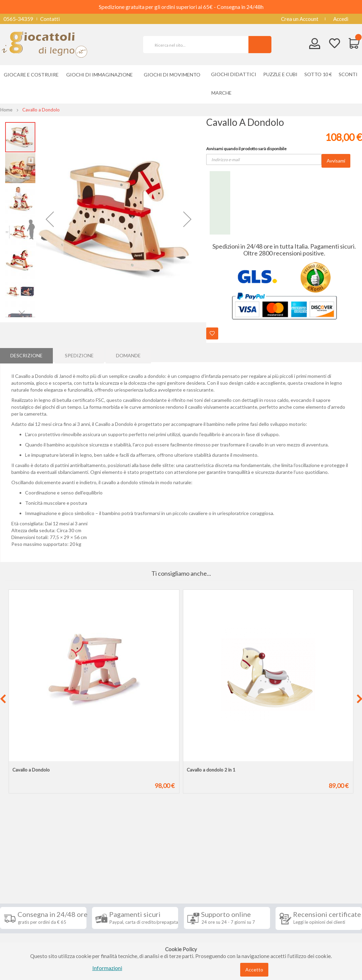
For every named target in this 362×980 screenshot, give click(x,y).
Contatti (50, 19)
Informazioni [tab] (25, 871)
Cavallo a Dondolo (31, 770)
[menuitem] (223, 93)
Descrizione (26, 355)
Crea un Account (300, 19)
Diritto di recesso (25, 907)
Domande (128, 355)
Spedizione (79, 355)
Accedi (341, 19)
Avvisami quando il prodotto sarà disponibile (246, 149)
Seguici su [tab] (81, 871)
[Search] (260, 45)
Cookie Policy (21, 938)
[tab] (26, 355)
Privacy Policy (22, 928)
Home (6, 110)
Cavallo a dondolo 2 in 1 (211, 770)
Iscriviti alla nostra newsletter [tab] (215, 875)
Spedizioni (17, 887)
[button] (50, 219)
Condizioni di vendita (29, 897)
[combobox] (199, 45)
